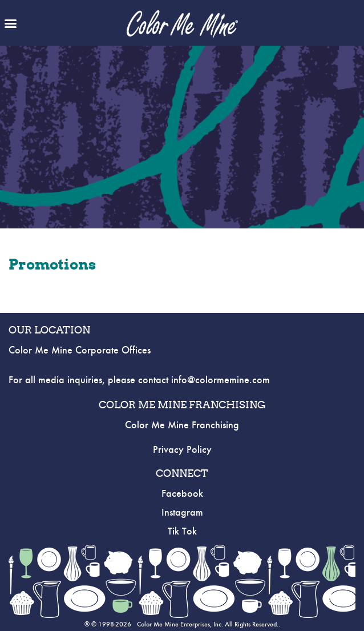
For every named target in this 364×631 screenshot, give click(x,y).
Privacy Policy (182, 450)
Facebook (182, 494)
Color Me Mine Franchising (182, 425)
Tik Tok (182, 532)
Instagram (182, 513)
